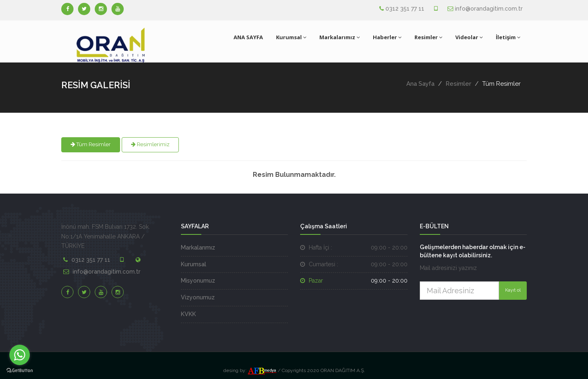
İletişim (508, 37)
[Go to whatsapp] (20, 355)
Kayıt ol (513, 290)
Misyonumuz (198, 281)
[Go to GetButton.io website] (20, 371)
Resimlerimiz (150, 144)
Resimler (428, 37)
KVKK (188, 314)
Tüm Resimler (91, 144)
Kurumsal (291, 37)
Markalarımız (340, 37)
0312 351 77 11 (405, 9)
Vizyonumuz (198, 297)
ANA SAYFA (248, 37)
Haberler (387, 37)
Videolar (469, 37)
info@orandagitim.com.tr (489, 9)
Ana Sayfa (420, 84)
